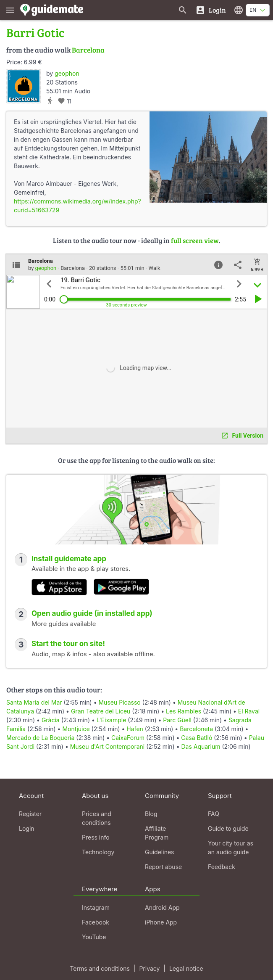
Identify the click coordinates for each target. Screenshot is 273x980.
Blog (151, 814)
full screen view (195, 240)
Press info (96, 837)
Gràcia (51, 720)
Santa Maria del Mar (34, 702)
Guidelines (159, 852)
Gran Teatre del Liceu (101, 711)
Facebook (96, 922)
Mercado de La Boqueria (40, 738)
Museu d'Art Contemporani (108, 746)
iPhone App (161, 922)
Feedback (222, 867)
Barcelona (88, 50)
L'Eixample (112, 720)
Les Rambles (184, 711)
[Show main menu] (10, 10)
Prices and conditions (97, 818)
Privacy (149, 968)
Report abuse (163, 867)
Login (27, 828)
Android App (162, 907)
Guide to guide (228, 828)
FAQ (214, 814)
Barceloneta (196, 729)
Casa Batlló (197, 738)
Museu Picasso (119, 702)
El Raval (249, 711)
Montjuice (76, 729)
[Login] (211, 10)
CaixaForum (128, 738)
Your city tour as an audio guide (231, 848)
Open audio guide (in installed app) (92, 613)
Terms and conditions (100, 968)
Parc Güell (177, 720)
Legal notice (186, 968)
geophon (67, 73)
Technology (98, 852)
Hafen (135, 729)
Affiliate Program (157, 833)
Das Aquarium (201, 746)
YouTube (94, 937)
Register (30, 814)
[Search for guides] (183, 10)
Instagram (96, 907)
